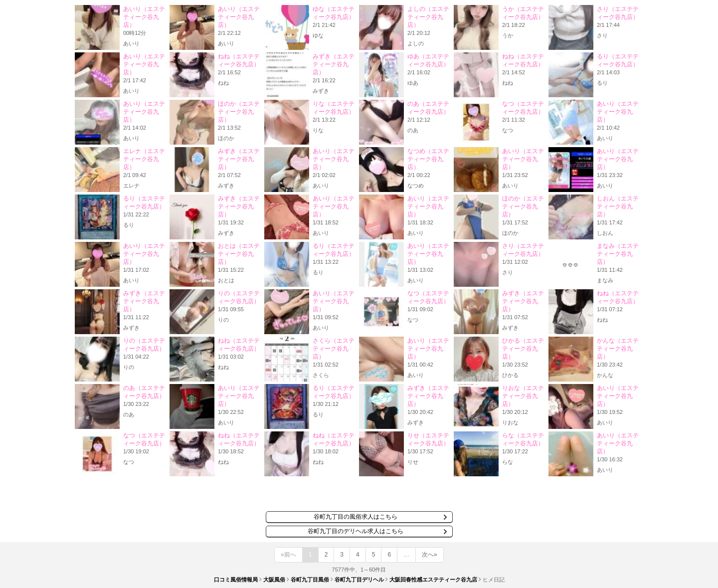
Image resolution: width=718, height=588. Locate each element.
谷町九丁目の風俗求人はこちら (356, 517)
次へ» (430, 555)
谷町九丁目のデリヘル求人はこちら (356, 531)
